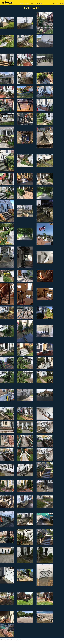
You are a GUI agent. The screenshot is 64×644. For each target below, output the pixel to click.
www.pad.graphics (18, 640)
